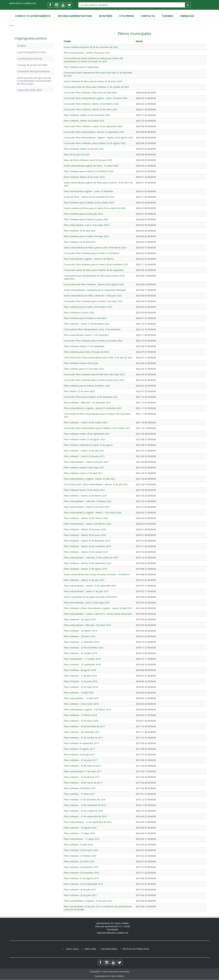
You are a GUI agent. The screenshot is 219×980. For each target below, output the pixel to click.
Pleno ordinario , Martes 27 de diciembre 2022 (87, 324)
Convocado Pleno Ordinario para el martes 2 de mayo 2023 (93, 301)
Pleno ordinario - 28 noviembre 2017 (82, 732)
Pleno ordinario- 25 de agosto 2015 (81, 878)
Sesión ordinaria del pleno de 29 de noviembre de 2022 (91, 47)
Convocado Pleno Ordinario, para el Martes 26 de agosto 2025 (95, 143)
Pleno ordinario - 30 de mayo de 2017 (82, 766)
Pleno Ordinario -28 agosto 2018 (80, 670)
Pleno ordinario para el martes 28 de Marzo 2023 (88, 307)
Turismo (166, 16)
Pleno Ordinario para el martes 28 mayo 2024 (86, 236)
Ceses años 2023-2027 (30, 90)
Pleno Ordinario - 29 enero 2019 (80, 636)
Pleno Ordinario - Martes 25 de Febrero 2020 (86, 518)
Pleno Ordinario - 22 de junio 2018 (81, 681)
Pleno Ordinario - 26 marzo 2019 (80, 619)
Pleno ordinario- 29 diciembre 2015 (81, 867)
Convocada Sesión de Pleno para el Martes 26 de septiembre (94, 270)
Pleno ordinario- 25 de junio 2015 (80, 895)
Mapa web (90, 949)
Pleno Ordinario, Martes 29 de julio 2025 (84, 149)
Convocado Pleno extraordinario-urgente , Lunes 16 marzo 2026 (96, 98)
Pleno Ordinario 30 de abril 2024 (80, 231)
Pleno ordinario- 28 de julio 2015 (80, 890)
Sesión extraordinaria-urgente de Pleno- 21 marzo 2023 (91, 166)
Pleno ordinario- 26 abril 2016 (78, 845)
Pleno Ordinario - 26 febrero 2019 (80, 631)
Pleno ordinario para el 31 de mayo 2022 (84, 369)
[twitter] (70, 5)
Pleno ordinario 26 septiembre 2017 (81, 743)
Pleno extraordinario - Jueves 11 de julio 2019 (86, 591)
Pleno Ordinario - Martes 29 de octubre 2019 (86, 552)
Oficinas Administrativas (74, 16)
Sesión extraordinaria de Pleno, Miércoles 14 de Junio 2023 (93, 296)
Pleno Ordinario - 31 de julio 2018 (80, 676)
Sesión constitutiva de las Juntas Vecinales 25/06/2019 (90, 597)
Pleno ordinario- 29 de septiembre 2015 (83, 884)
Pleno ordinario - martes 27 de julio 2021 (84, 451)
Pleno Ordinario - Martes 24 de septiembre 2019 (88, 563)
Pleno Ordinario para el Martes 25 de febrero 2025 (89, 171)
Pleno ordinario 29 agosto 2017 (79, 749)
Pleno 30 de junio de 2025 (77, 154)
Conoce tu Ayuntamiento (33, 16)
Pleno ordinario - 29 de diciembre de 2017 (84, 726)
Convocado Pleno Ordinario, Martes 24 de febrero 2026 (91, 104)
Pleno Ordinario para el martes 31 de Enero (85, 318)
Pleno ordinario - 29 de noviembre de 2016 (85, 805)
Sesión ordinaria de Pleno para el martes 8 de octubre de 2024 (95, 208)
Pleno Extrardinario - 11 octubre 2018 (82, 659)
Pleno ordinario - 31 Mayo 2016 (79, 833)
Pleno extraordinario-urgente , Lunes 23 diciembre (88, 191)
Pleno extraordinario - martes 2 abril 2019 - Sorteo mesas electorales (98, 614)
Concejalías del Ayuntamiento (33, 71)
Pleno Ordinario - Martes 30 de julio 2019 (84, 580)
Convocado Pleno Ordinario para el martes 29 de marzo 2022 (94, 380)
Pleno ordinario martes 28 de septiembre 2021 (87, 434)
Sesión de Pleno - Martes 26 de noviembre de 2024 (89, 197)
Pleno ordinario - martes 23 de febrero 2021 (85, 496)
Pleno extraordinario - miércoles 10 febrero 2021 (88, 501)
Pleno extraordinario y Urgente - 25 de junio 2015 (88, 901)
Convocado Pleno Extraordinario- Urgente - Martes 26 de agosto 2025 (98, 138)
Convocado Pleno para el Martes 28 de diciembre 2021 (91, 397)
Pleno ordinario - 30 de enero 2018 (81, 721)
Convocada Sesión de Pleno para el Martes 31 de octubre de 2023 (96, 87)
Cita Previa (125, 16)
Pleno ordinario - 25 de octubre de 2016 (83, 811)
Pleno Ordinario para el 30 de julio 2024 (83, 214)
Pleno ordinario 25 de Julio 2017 (79, 755)
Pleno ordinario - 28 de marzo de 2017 (83, 783)
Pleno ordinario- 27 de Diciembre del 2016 (84, 800)
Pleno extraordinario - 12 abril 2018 (81, 698)
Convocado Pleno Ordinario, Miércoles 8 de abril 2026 (90, 93)
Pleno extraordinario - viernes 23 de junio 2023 (87, 53)
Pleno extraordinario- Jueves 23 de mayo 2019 (87, 603)
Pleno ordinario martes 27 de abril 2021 (83, 473)
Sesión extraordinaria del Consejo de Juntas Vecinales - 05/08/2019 (97, 574)
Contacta (146, 16)
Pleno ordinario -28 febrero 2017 (80, 788)
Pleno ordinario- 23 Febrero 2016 (80, 856)
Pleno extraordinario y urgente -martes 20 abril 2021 (90, 479)
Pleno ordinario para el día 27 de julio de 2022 (86, 352)
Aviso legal (72, 949)
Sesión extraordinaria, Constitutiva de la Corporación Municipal (95, 290)
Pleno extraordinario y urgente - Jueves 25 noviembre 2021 (93, 408)
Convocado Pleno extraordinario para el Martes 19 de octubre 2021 (97, 428)
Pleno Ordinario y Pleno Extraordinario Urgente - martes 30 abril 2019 (98, 608)
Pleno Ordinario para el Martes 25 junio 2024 (86, 219)
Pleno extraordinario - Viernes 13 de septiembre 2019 (90, 586)
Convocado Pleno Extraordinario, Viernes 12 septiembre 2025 (94, 132)
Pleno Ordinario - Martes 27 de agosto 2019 (85, 569)
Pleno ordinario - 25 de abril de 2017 (82, 777)
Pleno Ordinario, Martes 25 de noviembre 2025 (87, 115)
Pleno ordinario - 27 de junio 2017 (80, 760)
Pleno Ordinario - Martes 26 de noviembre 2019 (87, 546)
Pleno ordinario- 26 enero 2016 (79, 861)
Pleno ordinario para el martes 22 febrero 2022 (87, 386)
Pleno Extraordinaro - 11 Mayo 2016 (82, 839)
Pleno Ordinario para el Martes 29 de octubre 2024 (89, 203)
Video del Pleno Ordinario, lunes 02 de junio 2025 (88, 160)
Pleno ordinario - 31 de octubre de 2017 (83, 738)
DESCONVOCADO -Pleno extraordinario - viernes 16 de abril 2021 (96, 484)
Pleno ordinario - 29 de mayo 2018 (81, 687)
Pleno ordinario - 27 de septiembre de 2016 (85, 816)
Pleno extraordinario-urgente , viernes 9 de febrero (89, 259)
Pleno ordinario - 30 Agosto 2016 (80, 828)
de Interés (105, 16)
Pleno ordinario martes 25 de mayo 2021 (84, 467)
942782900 (113, 930)
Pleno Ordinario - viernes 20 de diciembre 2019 (87, 541)
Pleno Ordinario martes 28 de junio (81, 363)
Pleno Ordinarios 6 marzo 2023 (79, 312)
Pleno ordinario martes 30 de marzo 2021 (84, 490)
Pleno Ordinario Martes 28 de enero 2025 (84, 177)
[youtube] (63, 5)
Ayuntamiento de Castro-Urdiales (109, 976)
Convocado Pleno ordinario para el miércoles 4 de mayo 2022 (94, 374)
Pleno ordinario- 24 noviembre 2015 (81, 873)
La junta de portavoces (30, 59)
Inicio (11, 25)
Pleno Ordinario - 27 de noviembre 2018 (83, 648)
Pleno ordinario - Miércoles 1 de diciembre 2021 (87, 403)
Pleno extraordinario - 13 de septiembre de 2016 (88, 822)
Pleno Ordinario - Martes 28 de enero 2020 (85, 529)
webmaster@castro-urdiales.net (113, 933)
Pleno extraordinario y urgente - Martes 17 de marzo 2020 (92, 513)
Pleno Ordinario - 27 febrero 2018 (80, 715)
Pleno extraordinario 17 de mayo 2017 (83, 771)
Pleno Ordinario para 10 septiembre (81, 67)
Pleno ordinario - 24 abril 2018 (79, 693)
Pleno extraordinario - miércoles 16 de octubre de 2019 (91, 558)
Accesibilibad (109, 949)
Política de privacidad (136, 949)
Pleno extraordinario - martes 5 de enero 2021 (87, 507)
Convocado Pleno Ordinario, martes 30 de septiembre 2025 (93, 126)
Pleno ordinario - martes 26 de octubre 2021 (86, 422)
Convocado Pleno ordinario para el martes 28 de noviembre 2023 (96, 264)
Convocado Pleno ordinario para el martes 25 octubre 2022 (93, 341)
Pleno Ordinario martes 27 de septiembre (84, 346)
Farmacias (185, 16)
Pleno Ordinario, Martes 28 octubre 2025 (84, 121)
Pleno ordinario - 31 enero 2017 (79, 794)
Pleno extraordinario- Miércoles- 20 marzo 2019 (87, 625)
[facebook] (50, 5)
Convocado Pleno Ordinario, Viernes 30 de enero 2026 (90, 109)
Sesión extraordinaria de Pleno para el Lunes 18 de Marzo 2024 (95, 248)
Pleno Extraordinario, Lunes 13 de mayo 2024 (86, 225)
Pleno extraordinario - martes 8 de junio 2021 (86, 462)
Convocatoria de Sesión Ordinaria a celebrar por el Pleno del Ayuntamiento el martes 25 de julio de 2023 (93, 60)
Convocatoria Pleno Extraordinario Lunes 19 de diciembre (92, 329)
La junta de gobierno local (31, 52)
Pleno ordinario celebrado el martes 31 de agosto (88, 445)
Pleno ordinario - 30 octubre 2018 (80, 653)
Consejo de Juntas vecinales (32, 65)
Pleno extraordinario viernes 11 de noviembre (86, 335)
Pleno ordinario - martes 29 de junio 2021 (84, 456)
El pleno (22, 46)
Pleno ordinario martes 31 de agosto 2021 (85, 439)
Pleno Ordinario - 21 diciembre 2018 (81, 642)
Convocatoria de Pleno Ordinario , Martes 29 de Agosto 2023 (94, 284)
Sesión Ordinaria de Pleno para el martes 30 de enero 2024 (93, 81)
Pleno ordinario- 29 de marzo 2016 (81, 850)
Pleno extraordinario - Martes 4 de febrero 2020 (87, 524)
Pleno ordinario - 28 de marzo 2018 (81, 704)
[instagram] (57, 5)
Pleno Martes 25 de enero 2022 (79, 391)
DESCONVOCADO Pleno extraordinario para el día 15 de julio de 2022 (98, 358)
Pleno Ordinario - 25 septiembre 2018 (82, 664)
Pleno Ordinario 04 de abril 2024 (80, 242)
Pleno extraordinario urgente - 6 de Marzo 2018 (87, 709)
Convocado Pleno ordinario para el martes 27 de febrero (92, 253)
